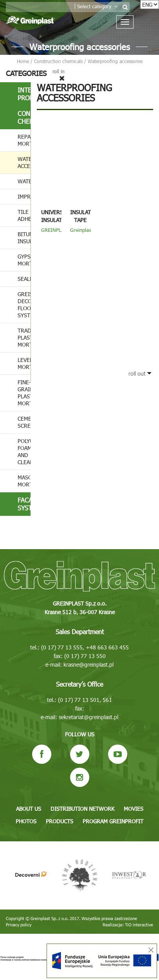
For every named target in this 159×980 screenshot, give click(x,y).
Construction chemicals (24, 117)
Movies (134, 809)
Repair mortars (24, 140)
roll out (140, 373)
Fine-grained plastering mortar (24, 393)
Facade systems (24, 504)
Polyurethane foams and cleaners (24, 451)
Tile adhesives (24, 215)
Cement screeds (24, 422)
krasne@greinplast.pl (89, 664)
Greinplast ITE (81, 233)
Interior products (24, 94)
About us (29, 809)
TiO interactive (139, 925)
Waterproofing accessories (24, 162)
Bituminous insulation (24, 238)
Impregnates (24, 196)
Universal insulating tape (56, 220)
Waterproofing (24, 181)
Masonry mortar (24, 481)
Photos (26, 821)
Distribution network (82, 809)
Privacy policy (19, 925)
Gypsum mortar (24, 260)
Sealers (24, 279)
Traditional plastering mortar (24, 337)
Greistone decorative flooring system (24, 305)
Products (60, 821)
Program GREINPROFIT (113, 821)
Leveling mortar (24, 363)
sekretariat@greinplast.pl (89, 717)
